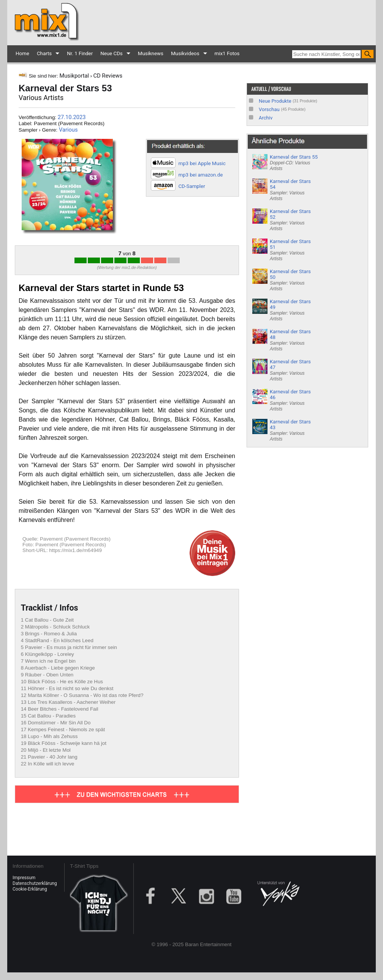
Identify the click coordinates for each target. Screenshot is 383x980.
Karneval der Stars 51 (290, 250)
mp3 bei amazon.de (200, 175)
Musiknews (151, 53)
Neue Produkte (275, 101)
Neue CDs (112, 53)
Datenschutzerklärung (35, 883)
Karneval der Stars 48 (290, 340)
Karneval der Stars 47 (290, 370)
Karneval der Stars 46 (290, 400)
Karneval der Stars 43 (290, 430)
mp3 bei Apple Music (202, 163)
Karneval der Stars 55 (294, 163)
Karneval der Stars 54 (290, 190)
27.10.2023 (72, 117)
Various (68, 130)
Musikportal (74, 76)
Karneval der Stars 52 (290, 220)
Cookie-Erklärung (30, 889)
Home (22, 53)
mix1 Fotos (227, 53)
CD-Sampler (191, 186)
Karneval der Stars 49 (290, 310)
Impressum (24, 878)
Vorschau (269, 109)
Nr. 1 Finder (80, 53)
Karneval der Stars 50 (290, 280)
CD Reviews (108, 76)
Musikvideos (185, 53)
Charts (44, 53)
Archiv (266, 118)
